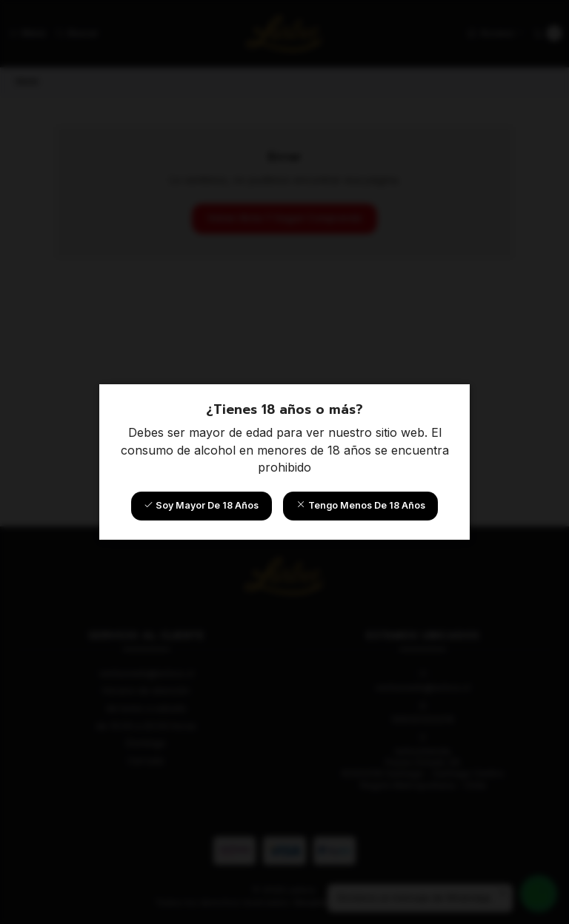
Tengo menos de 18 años (361, 505)
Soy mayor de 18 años (201, 505)
